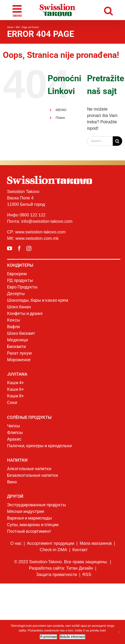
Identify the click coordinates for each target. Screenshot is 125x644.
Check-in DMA (53, 550)
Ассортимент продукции (51, 543)
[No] (119, 632)
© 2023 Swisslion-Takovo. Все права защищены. (61, 562)
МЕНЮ (61, 110)
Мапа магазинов (96, 543)
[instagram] (29, 248)
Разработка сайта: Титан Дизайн (61, 568)
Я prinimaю (48, 637)
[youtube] (10, 248)
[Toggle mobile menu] (18, 10)
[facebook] (19, 248)
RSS (87, 575)
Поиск (60, 118)
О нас (16, 543)
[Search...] (100, 141)
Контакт (80, 550)
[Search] (117, 141)
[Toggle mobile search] (108, 10)
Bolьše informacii (72, 637)
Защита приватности (57, 575)
